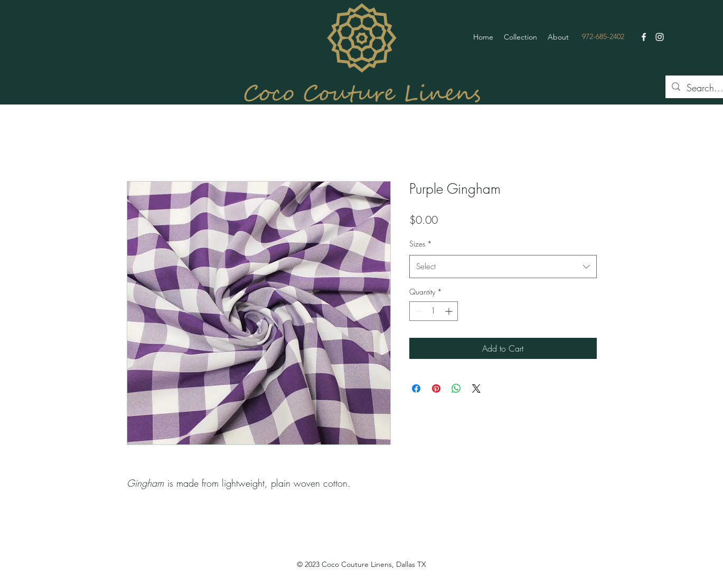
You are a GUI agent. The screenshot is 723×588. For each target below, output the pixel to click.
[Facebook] (644, 37)
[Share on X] (476, 388)
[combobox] (503, 267)
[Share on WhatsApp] (456, 388)
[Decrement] (417, 311)
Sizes (421, 244)
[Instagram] (660, 37)
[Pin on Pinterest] (436, 388)
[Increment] (450, 311)
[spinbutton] (434, 311)
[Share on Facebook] (416, 388)
